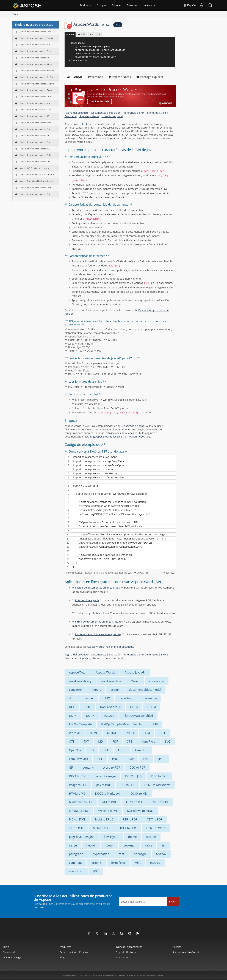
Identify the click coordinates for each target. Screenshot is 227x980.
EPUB (122, 750)
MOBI (130, 733)
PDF (115, 742)
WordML (75, 733)
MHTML (112, 733)
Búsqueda (71, 116)
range (73, 845)
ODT (162, 733)
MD (101, 742)
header (91, 845)
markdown (76, 871)
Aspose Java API (135, 672)
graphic (97, 863)
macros (155, 863)
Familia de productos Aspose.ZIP (34, 136)
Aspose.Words (92, 24)
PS (92, 750)
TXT (86, 742)
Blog (163, 113)
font (122, 854)
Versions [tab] (96, 77)
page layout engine (82, 837)
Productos (85, 5)
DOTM (90, 716)
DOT (88, 707)
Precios (177, 947)
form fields (118, 863)
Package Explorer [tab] (150, 77)
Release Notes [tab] (120, 77)
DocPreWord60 (110, 707)
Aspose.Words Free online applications (110, 647)
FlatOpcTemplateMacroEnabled (122, 724)
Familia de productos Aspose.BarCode (37, 77)
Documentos (99, 113)
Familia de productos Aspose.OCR (35, 97)
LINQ (107, 698)
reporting (126, 698)
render (89, 698)
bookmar (130, 845)
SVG (168, 742)
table (149, 845)
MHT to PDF (161, 802)
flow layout (111, 837)
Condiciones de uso (147, 975)
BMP (131, 759)
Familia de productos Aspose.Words (36, 38)
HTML (94, 733)
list (164, 845)
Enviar (173, 901)
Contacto (160, 975)
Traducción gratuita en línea (92, 613)
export (115, 690)
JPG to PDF (103, 785)
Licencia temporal (112, 116)
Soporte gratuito (89, 116)
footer (110, 845)
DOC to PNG (159, 776)
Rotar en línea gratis (87, 600)
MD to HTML (77, 819)
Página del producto (77, 113)
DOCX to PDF (78, 776)
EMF (146, 759)
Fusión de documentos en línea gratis (98, 588)
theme (132, 837)
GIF (71, 768)
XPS (130, 742)
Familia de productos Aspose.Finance (37, 174)
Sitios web (132, 5)
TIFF (100, 759)
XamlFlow (141, 750)
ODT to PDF (155, 819)
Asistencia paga (12, 957)
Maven (70, 34)
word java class (111, 681)
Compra (101, 5)
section (151, 837)
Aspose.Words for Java (78, 124)
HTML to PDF (135, 802)
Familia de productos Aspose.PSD (35, 149)
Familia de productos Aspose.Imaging (37, 71)
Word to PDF (111, 768)
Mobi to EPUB (104, 819)
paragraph (76, 854)
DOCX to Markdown (108, 794)
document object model (145, 690)
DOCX (134, 707)
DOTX (73, 716)
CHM (147, 733)
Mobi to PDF (101, 828)
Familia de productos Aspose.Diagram (37, 84)
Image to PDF (78, 785)
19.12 (118, 25)
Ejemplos (153, 113)
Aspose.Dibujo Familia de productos (36, 181)
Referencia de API (134, 113)
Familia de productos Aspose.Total (35, 32)
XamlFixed (149, 742)
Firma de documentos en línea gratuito (98, 622)
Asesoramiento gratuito (187, 952)
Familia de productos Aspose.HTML (36, 123)
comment (75, 863)
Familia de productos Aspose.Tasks (36, 90)
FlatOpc (109, 716)
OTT (72, 742)
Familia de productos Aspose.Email (36, 58)
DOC (72, 707)
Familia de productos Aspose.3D (34, 116)
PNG (115, 759)
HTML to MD (77, 794)
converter (76, 690)
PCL (106, 750)
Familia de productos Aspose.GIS (35, 129)
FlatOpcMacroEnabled (138, 716)
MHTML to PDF (79, 811)
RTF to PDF (130, 819)
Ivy (91, 34)
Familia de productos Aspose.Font (35, 188)
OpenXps (75, 750)
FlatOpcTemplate (80, 724)
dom (72, 698)
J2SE (96, 871)
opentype (140, 854)
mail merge (149, 698)
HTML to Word (156, 828)
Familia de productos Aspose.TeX (35, 194)
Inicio (6, 947)
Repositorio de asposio (134, 426)
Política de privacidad (128, 975)
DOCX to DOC (128, 828)
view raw (169, 573)
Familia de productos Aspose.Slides (36, 64)
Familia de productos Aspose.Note (35, 103)
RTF (155, 724)
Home (15, 14)
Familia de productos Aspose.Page (35, 142)
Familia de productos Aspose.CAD (35, 110)
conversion (157, 681)
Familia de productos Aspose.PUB (35, 155)
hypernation (101, 854)
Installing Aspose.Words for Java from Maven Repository (117, 437)
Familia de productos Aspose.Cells (35, 51)
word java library (80, 681)
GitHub (144, 573)
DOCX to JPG (133, 776)
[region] (120, 512)
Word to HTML (108, 811)
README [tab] (75, 77)
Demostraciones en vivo (74, 952)
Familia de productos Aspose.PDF (35, 45)
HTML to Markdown (157, 785)
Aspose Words (105, 672)
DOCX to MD (139, 794)
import (96, 690)
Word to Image (106, 776)
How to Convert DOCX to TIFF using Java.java (93, 573)
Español (190, 5)
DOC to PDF (137, 768)
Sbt (99, 34)
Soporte (116, 5)
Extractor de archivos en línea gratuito (98, 634)
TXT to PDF (76, 828)
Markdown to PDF (81, 802)
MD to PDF (109, 802)
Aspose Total (78, 672)
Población (115, 113)
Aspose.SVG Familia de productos (35, 168)
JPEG (161, 759)
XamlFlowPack (78, 759)
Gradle (82, 34)
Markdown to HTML (140, 811)
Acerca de (150, 5)
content (88, 768)
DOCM (152, 707)
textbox (161, 854)
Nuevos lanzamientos (129, 947)
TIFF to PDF (127, 785)
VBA (138, 863)
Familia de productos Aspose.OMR (35, 162)
